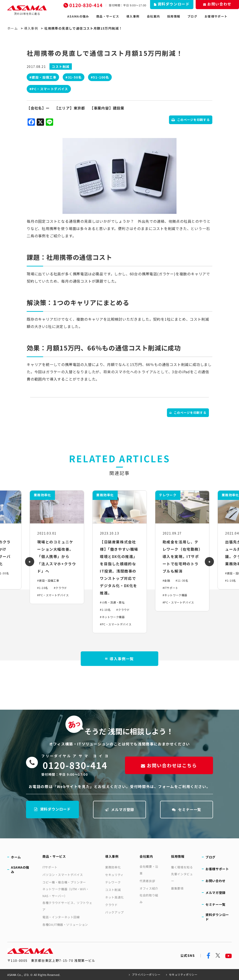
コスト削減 (113, 890)
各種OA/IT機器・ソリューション (65, 925)
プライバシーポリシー (146, 974)
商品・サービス (108, 16)
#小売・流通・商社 (112, 602)
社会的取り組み (149, 899)
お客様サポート (216, 16)
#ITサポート (170, 588)
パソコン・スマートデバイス (63, 875)
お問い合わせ (216, 881)
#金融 (166, 580)
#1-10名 (43, 588)
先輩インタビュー (182, 877)
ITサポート (50, 867)
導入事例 (133, 16)
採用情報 (174, 16)
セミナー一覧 (187, 809)
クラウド (111, 905)
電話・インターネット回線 (61, 917)
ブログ (192, 16)
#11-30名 (182, 580)
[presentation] (30, 562)
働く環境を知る (182, 867)
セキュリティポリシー (183, 974)
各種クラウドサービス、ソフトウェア (67, 906)
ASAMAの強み (78, 16)
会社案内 (153, 16)
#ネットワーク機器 (112, 617)
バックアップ (114, 912)
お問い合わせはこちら (169, 765)
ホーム (13, 28)
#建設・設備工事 (43, 77)
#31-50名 (74, 77)
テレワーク (113, 882)
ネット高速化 (114, 897)
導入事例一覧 (119, 659)
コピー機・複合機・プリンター (64, 882)
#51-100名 (100, 77)
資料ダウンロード (52, 809)
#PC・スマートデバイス (49, 89)
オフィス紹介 (149, 888)
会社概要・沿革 (149, 870)
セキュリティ (114, 875)
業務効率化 (113, 867)
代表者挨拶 (147, 881)
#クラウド (60, 588)
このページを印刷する (191, 120)
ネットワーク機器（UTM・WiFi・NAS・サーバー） (66, 892)
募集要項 (177, 888)
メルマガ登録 (120, 809)
